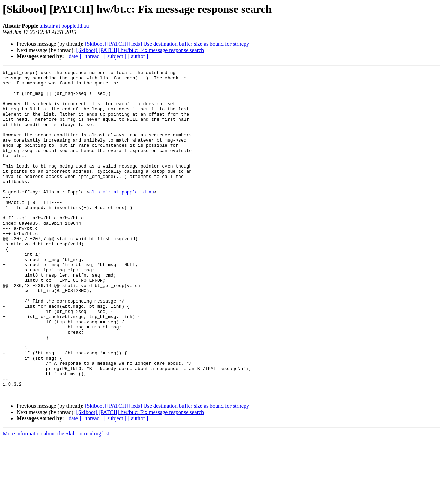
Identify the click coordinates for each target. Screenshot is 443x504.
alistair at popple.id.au (64, 26)
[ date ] (73, 56)
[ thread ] (93, 56)
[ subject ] (115, 56)
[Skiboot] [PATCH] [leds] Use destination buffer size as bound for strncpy (167, 44)
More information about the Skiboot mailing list (56, 498)
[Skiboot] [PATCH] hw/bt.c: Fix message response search (140, 50)
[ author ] (138, 56)
